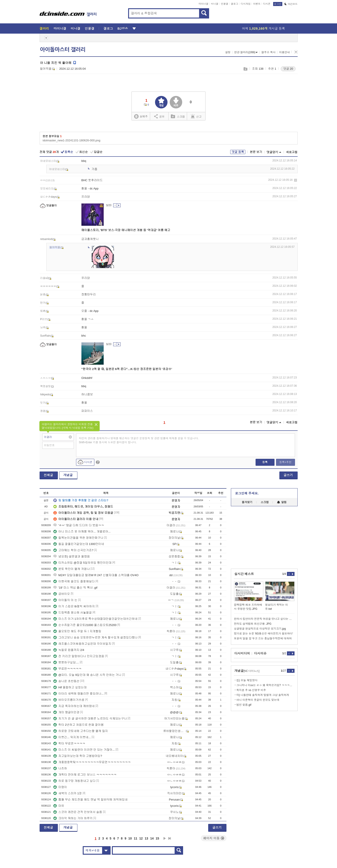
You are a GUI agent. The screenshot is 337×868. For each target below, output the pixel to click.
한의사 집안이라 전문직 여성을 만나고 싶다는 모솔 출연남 (264, 619)
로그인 (278, 4)
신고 (196, 116)
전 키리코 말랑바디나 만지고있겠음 (79, 656)
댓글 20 (288, 69)
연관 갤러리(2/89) (246, 52)
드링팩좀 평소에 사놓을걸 (73, 613)
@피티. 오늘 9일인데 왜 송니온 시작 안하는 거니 (87, 675)
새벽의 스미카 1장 (68, 793)
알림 (282, 502)
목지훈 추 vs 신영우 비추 (251, 690)
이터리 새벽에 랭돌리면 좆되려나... (79, 694)
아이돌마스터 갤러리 (63, 50)
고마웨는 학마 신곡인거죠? (73, 550)
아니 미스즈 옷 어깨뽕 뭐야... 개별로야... (82, 532)
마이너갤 (204, 4)
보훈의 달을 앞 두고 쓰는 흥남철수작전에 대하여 (263, 638)
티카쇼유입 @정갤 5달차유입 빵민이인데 (82, 563)
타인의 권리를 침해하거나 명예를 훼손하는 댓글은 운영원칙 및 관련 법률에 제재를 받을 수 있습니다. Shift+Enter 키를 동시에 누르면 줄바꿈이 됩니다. (139, 440)
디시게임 (246, 4)
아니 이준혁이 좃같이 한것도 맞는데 (258, 700)
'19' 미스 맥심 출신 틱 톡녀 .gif (75, 588)
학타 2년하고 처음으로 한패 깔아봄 (79, 725)
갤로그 (235, 4)
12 (141, 838)
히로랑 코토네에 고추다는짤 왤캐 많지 (81, 731)
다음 (165, 838)
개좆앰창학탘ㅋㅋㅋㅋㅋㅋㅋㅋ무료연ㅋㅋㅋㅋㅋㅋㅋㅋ (92, 762)
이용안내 (285, 52)
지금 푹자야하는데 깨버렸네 (74, 706)
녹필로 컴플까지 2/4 (69, 650)
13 (147, 838)
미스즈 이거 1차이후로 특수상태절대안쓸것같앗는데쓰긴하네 (95, 619)
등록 (265, 462)
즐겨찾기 (247, 502)
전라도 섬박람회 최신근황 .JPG (253, 624)
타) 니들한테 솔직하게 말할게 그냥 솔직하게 (263, 695)
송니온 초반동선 (66, 681)
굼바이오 (62, 594)
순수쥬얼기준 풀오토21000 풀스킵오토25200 (85, 625)
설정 (228, 52)
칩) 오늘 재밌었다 (247, 680)
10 (130, 838)
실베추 (141, 117)
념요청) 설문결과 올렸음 (72, 556)
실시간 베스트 (244, 574)
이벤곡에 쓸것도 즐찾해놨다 (74, 581)
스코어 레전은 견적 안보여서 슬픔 (78, 812)
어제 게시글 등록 (263, 28)
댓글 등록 (238, 152)
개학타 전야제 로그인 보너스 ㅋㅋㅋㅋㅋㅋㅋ (85, 775)
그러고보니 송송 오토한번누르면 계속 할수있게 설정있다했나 (95, 637)
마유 (59, 806)
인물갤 (225, 4)
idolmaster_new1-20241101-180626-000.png (72, 140)
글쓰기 (288, 475)
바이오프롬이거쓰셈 (69, 700)
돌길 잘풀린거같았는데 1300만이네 (79, 544)
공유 (159, 116)
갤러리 (44, 28)
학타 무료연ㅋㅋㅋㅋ (69, 743)
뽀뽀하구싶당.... (66, 662)
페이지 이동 (214, 838)
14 (152, 838)
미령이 (60, 787)
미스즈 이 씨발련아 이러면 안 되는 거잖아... (84, 750)
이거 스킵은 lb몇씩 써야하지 (74, 606)
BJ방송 (123, 28)
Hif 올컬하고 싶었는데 (70, 687)
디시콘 (267, 4)
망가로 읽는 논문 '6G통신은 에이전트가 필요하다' (263, 634)
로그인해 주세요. (247, 493)
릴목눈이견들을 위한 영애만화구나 (78, 538)
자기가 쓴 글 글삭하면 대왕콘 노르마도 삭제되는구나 (90, 719)
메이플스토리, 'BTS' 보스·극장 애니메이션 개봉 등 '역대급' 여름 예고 (126, 230)
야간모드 (291, 4)
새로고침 (292, 152)
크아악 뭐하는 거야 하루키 (73, 818)
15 (157, 838)
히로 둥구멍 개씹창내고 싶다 (74, 781)
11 (135, 838)
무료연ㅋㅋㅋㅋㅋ (67, 669)
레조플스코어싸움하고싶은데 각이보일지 (82, 644)
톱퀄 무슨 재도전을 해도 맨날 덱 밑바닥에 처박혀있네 (90, 800)
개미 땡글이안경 (66, 712)
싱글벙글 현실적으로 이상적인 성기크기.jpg (260, 629)
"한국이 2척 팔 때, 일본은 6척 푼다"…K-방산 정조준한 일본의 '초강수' (127, 369)
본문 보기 (256, 152)
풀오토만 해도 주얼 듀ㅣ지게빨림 (77, 631)
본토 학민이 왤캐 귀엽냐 (72, 569)
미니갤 (215, 4)
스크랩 (245, 69)
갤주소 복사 (268, 52)
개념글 (68, 475)
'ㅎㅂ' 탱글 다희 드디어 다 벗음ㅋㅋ (79, 525)
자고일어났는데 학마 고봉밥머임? (78, 756)
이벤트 (257, 4)
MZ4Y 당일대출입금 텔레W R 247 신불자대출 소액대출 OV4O (96, 575)
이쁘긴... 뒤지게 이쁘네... (72, 737)
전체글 (48, 475)
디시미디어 (242, 653)
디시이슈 (260, 653)
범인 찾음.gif (244, 705)
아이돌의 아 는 (65, 600)
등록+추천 (285, 462)
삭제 (296, 180)
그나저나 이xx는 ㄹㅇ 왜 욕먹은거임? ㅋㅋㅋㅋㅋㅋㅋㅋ (265, 685)
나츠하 (60, 768)
